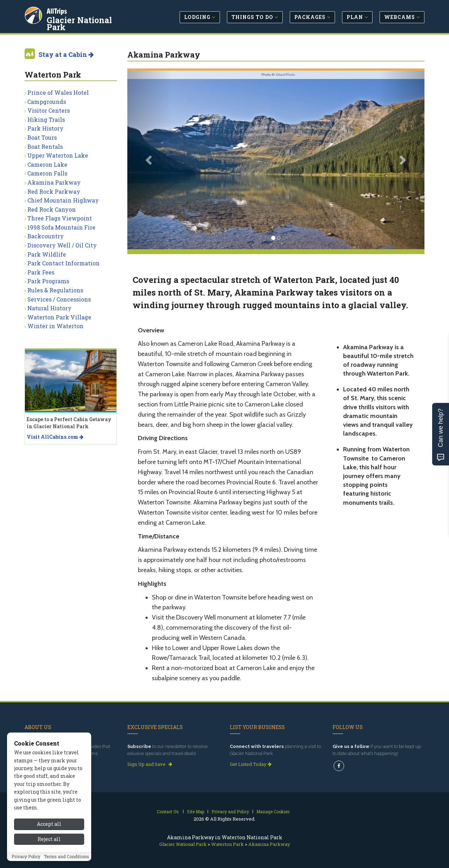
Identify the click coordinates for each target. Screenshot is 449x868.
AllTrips (58, 10)
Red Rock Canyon (52, 209)
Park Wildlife (47, 254)
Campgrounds (47, 102)
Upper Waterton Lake (58, 155)
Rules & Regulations (55, 290)
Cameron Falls (47, 173)
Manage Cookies (273, 811)
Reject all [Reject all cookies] (49, 839)
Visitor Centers (49, 110)
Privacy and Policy (230, 811)
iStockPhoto (285, 75)
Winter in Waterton (55, 326)
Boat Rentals (45, 147)
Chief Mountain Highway (63, 200)
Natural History (49, 308)
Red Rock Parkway (54, 191)
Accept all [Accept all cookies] (49, 824)
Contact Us (168, 811)
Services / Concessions (59, 299)
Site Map (196, 811)
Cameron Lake (47, 164)
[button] (150, 160)
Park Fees (41, 272)
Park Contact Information (63, 263)
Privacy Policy (26, 856)
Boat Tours (42, 137)
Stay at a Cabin (66, 54)
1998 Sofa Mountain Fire (61, 227)
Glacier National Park (91, 19)
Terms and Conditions (66, 856)
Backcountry (46, 236)
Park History (45, 128)
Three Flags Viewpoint (60, 218)
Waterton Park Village (59, 317)
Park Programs (48, 281)
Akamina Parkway (54, 182)
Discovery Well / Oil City (62, 245)
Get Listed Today (251, 764)
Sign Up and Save (150, 764)
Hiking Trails (46, 120)
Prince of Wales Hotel (58, 92)
